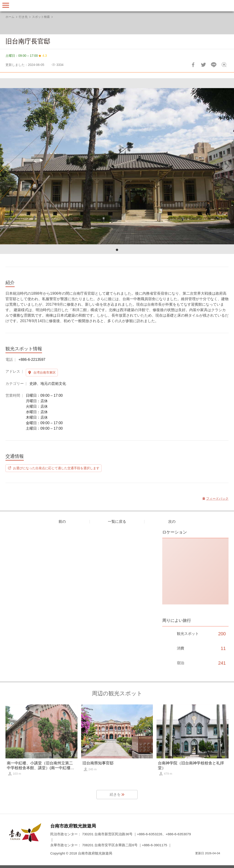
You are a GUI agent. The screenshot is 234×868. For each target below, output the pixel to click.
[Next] (227, 166)
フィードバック (224, 65)
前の (62, 522)
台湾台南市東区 (45, 372)
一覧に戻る (117, 522)
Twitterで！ (203, 65)
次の (172, 522)
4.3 (45, 56)
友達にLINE (214, 65)
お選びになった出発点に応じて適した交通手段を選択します (56, 468)
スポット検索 (41, 17)
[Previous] (7, 166)
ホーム (10, 17)
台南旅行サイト (117, 6)
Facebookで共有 (193, 65)
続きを (115, 794)
